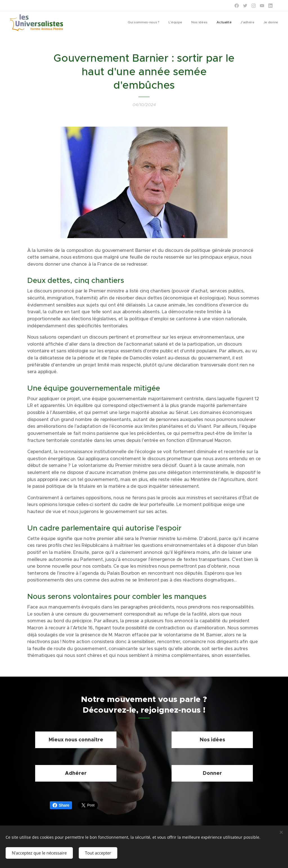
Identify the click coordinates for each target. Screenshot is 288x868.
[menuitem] (235, 23)
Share (61, 805)
